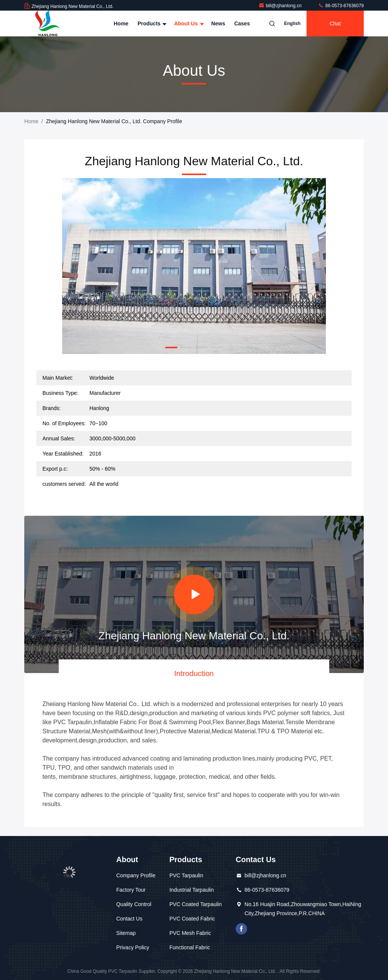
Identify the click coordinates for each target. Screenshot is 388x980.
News (218, 23)
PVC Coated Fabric (192, 919)
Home (121, 23)
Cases (242, 23)
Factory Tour (131, 890)
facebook (241, 929)
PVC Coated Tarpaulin (196, 904)
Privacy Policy (133, 947)
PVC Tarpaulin (186, 875)
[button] (171, 348)
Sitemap (126, 933)
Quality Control (134, 904)
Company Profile (136, 875)
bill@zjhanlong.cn (281, 6)
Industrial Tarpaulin (192, 890)
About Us (188, 23)
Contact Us (129, 919)
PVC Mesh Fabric (190, 933)
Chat (335, 23)
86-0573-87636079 (341, 6)
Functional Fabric (190, 947)
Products (151, 23)
